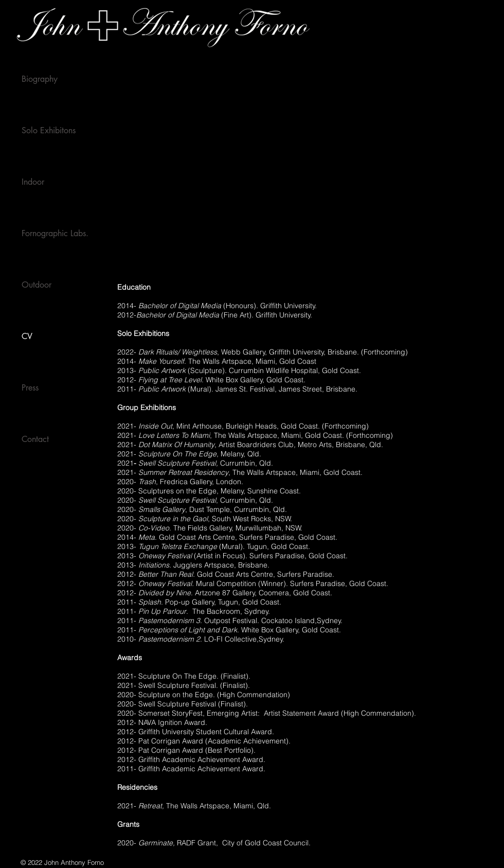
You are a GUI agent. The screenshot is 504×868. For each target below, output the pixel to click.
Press (30, 388)
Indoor (33, 182)
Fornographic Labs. (55, 233)
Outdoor (37, 285)
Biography (40, 79)
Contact (35, 439)
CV (27, 336)
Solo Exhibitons (49, 130)
